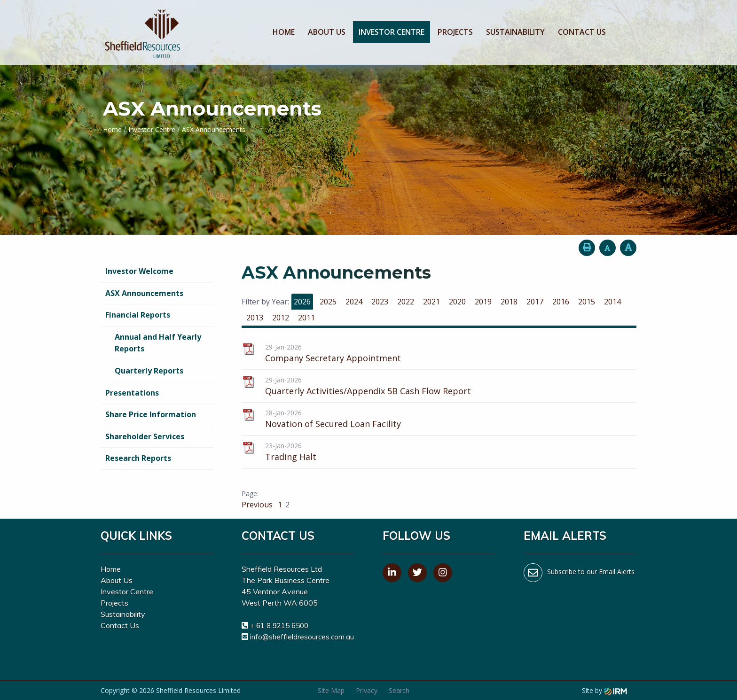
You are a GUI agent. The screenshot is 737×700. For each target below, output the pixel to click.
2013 (255, 318)
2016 (561, 302)
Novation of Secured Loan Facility (333, 424)
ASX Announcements (144, 293)
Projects (455, 32)
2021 (431, 302)
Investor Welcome (139, 271)
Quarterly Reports (149, 371)
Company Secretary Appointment (333, 358)
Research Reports (138, 458)
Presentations (132, 393)
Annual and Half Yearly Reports (158, 343)
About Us (327, 32)
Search (399, 690)
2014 (612, 302)
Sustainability (515, 32)
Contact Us (582, 32)
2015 (587, 302)
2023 (380, 302)
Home (284, 32)
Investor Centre (392, 32)
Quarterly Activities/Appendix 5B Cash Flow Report (368, 391)
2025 (328, 302)
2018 (509, 302)
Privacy (367, 690)
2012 (281, 318)
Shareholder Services (145, 436)
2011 (306, 318)
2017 (535, 302)
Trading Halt (291, 457)
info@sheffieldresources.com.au (302, 637)
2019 (483, 302)
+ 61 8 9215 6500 (279, 626)
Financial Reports (138, 315)
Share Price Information (151, 414)
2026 (302, 302)
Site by (604, 690)
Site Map (331, 690)
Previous (258, 505)
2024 (354, 302)
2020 (457, 302)
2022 (406, 302)
